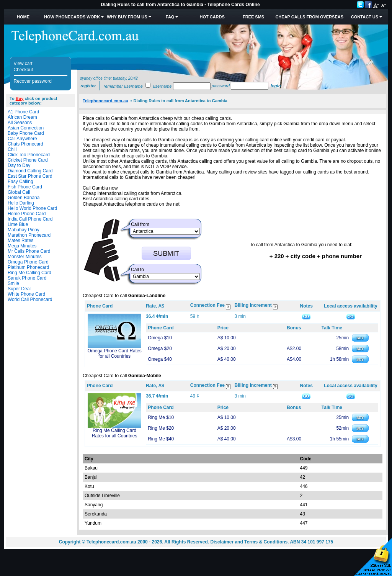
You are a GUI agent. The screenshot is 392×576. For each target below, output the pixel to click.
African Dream (22, 117)
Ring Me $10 (161, 417)
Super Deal (19, 289)
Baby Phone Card (26, 133)
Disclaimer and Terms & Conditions (249, 542)
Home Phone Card (27, 214)
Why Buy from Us (127, 17)
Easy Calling (20, 182)
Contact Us (365, 17)
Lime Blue (18, 224)
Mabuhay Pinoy (24, 230)
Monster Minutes (25, 257)
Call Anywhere (22, 139)
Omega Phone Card (28, 262)
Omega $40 (160, 359)
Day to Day (19, 165)
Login (276, 86)
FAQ (170, 17)
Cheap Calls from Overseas (309, 17)
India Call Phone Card (30, 219)
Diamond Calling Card (30, 171)
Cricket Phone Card (28, 160)
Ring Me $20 (161, 428)
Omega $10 (160, 338)
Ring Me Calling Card (29, 273)
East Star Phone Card (30, 176)
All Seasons (20, 123)
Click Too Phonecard (29, 155)
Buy (20, 98)
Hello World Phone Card (32, 208)
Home (23, 17)
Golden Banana (24, 198)
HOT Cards (212, 17)
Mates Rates (20, 241)
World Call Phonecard (30, 299)
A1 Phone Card (23, 112)
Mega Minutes (22, 246)
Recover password (33, 81)
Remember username (123, 86)
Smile (13, 283)
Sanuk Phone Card (27, 278)
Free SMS (253, 17)
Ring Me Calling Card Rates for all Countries (115, 433)
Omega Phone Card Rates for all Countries (114, 353)
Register (88, 86)
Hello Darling (21, 203)
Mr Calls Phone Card (29, 251)
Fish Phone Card (25, 187)
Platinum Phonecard (28, 267)
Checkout (24, 70)
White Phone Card (26, 294)
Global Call (19, 192)
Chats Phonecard (25, 144)
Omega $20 (160, 349)
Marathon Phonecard (29, 235)
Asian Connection (26, 128)
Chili (12, 149)
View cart (23, 64)
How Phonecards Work (72, 17)
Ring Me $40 (161, 439)
